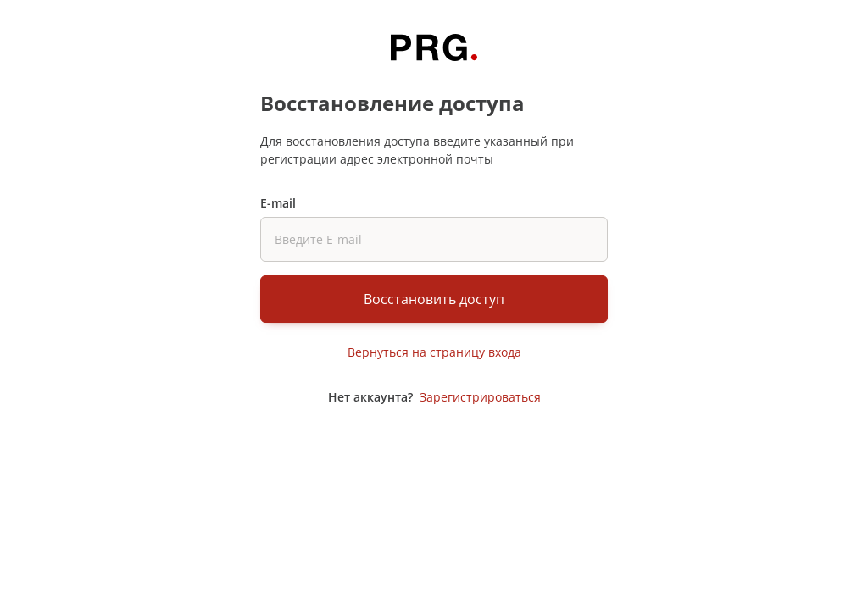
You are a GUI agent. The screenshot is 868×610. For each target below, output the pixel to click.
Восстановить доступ (434, 299)
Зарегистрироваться (480, 397)
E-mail (278, 203)
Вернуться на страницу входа (434, 352)
